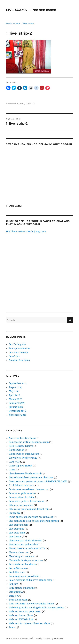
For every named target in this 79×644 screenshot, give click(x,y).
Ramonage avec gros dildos (24, 576)
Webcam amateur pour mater (25, 611)
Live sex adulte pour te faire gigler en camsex (34, 521)
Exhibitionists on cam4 (22, 485)
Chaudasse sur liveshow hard (25, 473)
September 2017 (18, 383)
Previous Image (13, 23)
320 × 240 (31, 104)
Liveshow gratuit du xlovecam (26, 541)
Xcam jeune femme (20, 348)
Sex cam (13, 584)
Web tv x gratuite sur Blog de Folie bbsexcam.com (36, 608)
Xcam (12, 627)
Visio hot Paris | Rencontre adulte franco (31, 604)
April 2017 (14, 395)
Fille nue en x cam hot (21, 505)
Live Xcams (15, 537)
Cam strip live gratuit (21, 466)
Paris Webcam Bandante (22, 564)
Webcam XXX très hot (21, 619)
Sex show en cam (18, 352)
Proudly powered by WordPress (49, 639)
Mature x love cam (19, 552)
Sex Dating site (17, 344)
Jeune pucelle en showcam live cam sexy (31, 517)
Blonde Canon (17, 450)
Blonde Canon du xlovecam (24, 454)
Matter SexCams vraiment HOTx (27, 548)
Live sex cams (16, 529)
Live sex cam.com (19, 525)
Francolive (15, 513)
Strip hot (14, 596)
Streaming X (16, 592)
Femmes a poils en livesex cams (26, 501)
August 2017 (16, 387)
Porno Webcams (18, 568)
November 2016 (18, 415)
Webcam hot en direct (21, 615)
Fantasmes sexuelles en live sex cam (29, 489)
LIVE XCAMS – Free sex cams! (31, 10)
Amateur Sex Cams (19, 360)
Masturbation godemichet (23, 544)
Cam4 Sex (14, 356)
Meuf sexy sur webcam (21, 556)
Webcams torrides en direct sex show (29, 623)
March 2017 (15, 399)
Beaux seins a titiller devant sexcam (29, 442)
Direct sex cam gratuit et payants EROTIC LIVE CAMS (38, 481)
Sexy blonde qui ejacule (22, 588)
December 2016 (17, 411)
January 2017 (16, 407)
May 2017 (14, 391)
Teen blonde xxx (18, 600)
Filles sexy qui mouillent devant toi (28, 509)
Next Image (29, 23)
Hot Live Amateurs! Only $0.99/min (26, 231)
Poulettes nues (17, 572)
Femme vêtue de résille (22, 497)
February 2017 (17, 403)
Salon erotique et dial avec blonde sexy (30, 580)
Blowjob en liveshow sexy (23, 458)
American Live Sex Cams (22, 438)
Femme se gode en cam (22, 493)
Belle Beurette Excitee (21, 446)
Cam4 (12, 470)
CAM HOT (14, 462)
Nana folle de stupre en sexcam (26, 560)
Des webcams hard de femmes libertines (31, 477)
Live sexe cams (17, 533)
